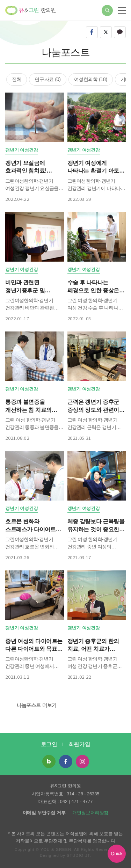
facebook (92, 32)
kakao (120, 32)
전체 (17, 79)
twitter (106, 32)
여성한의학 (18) (91, 79)
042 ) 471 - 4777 (76, 801)
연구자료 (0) (48, 79)
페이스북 (66, 761)
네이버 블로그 (49, 761)
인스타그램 (82, 761)
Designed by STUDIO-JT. (66, 855)
